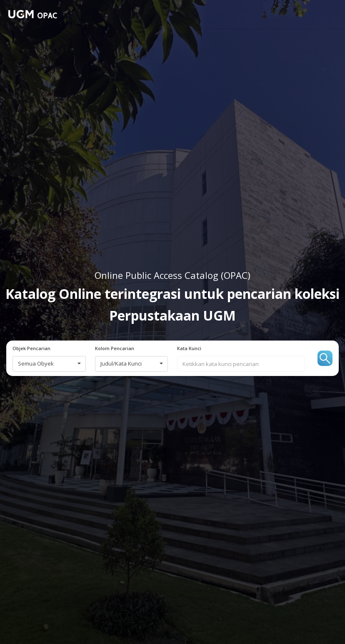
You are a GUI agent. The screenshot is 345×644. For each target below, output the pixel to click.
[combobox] (49, 364)
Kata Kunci (189, 348)
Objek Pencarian (31, 348)
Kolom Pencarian (115, 348)
